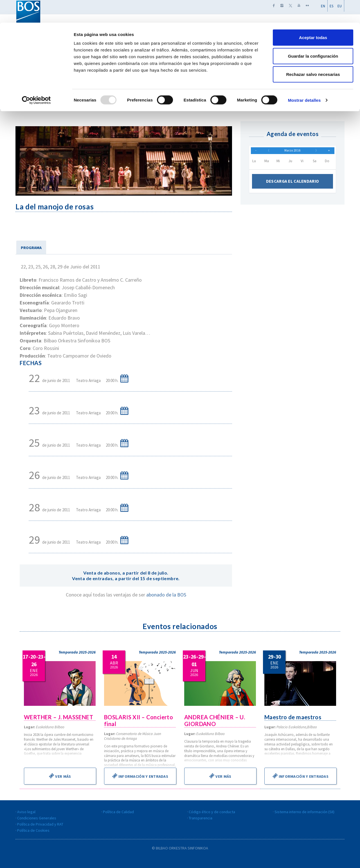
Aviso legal (26, 812)
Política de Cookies (33, 830)
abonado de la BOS (166, 595)
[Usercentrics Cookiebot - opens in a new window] (36, 78)
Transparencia (201, 818)
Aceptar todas (313, 15)
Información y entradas (140, 776)
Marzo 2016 (292, 152)
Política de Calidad (118, 812)
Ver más (60, 776)
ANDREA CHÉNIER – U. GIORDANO (215, 720)
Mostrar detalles (304, 77)
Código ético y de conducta (212, 812)
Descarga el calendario (292, 184)
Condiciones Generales (37, 818)
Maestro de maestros (293, 717)
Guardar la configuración (313, 33)
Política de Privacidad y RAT (40, 824)
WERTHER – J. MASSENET (59, 717)
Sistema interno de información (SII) (304, 812)
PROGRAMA (31, 248)
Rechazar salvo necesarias (313, 52)
